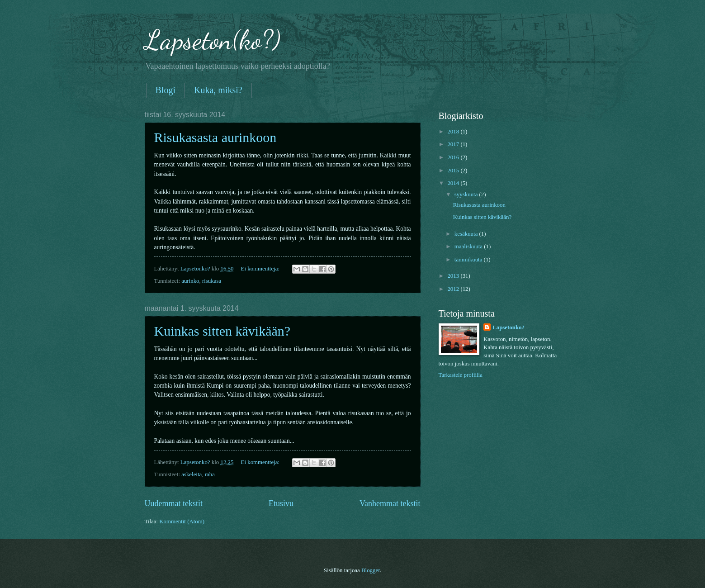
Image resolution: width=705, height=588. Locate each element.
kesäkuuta (467, 234)
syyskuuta (467, 194)
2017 (454, 144)
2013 (454, 276)
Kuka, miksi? (218, 90)
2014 (454, 183)
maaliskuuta (469, 247)
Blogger (371, 570)
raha (210, 474)
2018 (454, 132)
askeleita (192, 474)
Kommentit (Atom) (182, 522)
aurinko (190, 281)
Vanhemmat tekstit (390, 503)
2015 (454, 171)
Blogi (166, 90)
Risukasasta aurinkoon (215, 137)
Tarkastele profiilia (461, 375)
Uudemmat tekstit (174, 503)
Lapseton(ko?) (213, 40)
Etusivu (281, 503)
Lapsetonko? (509, 327)
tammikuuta (469, 260)
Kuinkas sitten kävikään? (222, 331)
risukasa (212, 281)
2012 (454, 289)
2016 (454, 157)
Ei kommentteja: (261, 269)
